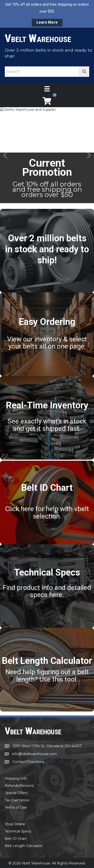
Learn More (47, 22)
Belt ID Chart (16, 838)
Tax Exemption (17, 800)
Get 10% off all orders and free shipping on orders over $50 (47, 189)
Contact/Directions (28, 762)
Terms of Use (16, 807)
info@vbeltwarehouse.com (35, 754)
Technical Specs (18, 831)
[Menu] (47, 89)
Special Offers (16, 793)
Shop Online (15, 824)
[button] (5, 155)
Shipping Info (16, 778)
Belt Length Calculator (24, 846)
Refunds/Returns (19, 785)
